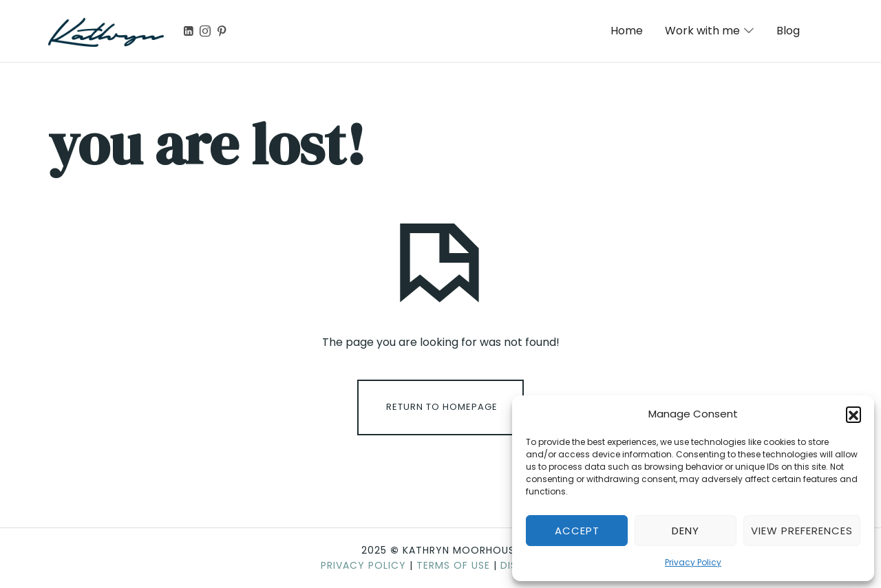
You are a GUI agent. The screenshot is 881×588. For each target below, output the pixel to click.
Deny (686, 531)
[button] (853, 414)
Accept (577, 531)
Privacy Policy (693, 562)
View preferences (802, 531)
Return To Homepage (442, 407)
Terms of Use (453, 565)
